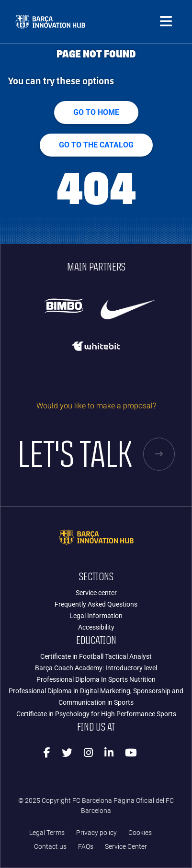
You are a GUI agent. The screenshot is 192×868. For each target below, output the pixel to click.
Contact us (50, 847)
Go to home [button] (96, 112)
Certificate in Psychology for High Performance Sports (96, 714)
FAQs (86, 847)
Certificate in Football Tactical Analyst (96, 656)
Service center (96, 593)
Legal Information (96, 616)
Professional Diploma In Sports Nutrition (96, 679)
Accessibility (96, 627)
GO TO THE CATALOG (96, 145)
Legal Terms (47, 833)
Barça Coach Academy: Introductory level (96, 668)
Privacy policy (96, 833)
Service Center (126, 847)
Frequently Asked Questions (96, 604)
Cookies (140, 833)
